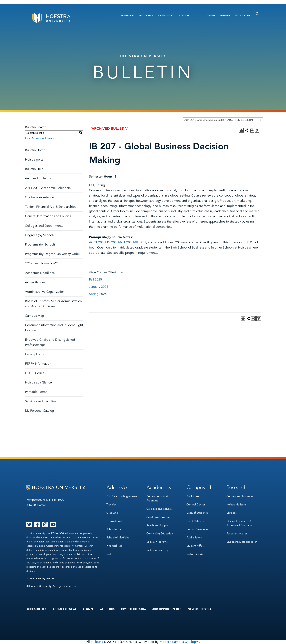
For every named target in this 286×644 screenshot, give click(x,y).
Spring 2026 (98, 294)
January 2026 (99, 287)
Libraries (231, 513)
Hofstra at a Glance (38, 382)
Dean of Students (197, 513)
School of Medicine (118, 537)
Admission (127, 15)
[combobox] (223, 120)
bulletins (97, 642)
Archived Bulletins (38, 178)
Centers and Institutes (240, 496)
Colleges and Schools (159, 509)
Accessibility (36, 609)
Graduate (112, 513)
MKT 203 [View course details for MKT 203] (140, 242)
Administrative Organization (45, 292)
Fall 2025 (95, 280)
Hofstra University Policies (40, 578)
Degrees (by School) (39, 235)
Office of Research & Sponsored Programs (239, 523)
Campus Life (166, 15)
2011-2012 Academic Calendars (48, 188)
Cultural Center (196, 505)
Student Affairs (195, 546)
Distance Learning (157, 550)
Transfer (111, 505)
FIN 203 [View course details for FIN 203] (111, 242)
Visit (109, 554)
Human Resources (197, 529)
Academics (146, 15)
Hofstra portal (35, 160)
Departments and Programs (157, 498)
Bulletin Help (34, 169)
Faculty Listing (35, 354)
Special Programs (157, 542)
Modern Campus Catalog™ (179, 642)
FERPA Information (38, 364)
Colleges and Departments (44, 226)
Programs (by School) (40, 245)
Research (185, 15)
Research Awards (237, 533)
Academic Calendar (158, 517)
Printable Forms (36, 392)
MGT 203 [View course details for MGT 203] (125, 242)
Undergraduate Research (242, 542)
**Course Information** (41, 263)
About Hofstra (64, 609)
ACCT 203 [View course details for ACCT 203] (96, 242)
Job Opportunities (167, 609)
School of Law (115, 529)
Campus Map (34, 316)
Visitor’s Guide (195, 554)
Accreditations (35, 282)
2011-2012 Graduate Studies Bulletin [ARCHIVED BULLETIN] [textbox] (219, 120)
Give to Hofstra (134, 609)
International (114, 521)
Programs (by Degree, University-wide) (52, 254)
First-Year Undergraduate (122, 496)
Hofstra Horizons (236, 505)
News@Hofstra (200, 609)
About (211, 15)
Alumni (225, 15)
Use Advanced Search (41, 138)
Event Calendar (196, 521)
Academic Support (158, 525)
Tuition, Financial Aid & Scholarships (51, 207)
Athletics (107, 609)
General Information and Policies (48, 216)
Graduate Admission (39, 197)
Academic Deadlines (40, 273)
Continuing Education (160, 533)
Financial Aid (114, 546)
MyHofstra (242, 15)
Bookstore (193, 496)
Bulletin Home (35, 150)
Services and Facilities (41, 401)
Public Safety (194, 537)
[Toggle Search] (257, 14)
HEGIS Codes (35, 373)
